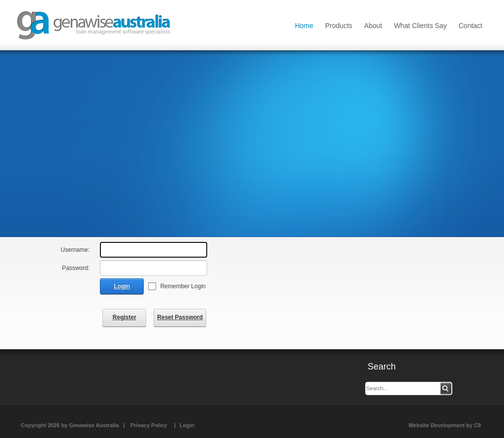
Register (125, 317)
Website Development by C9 (445, 425)
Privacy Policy (149, 425)
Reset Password (180, 317)
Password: (76, 268)
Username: (75, 250)
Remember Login (183, 286)
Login (122, 286)
